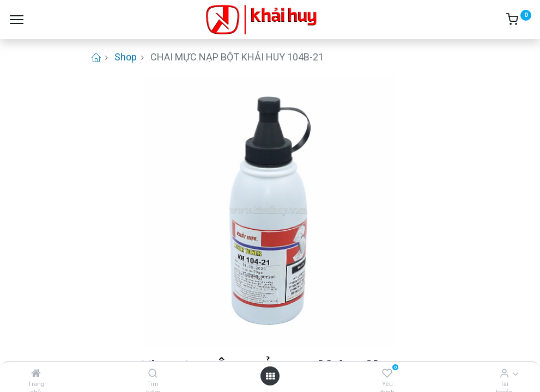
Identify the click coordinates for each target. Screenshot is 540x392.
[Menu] (17, 20)
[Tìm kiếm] (153, 373)
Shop (126, 57)
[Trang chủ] (36, 373)
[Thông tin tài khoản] (504, 373)
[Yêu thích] (387, 373)
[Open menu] (270, 376)
